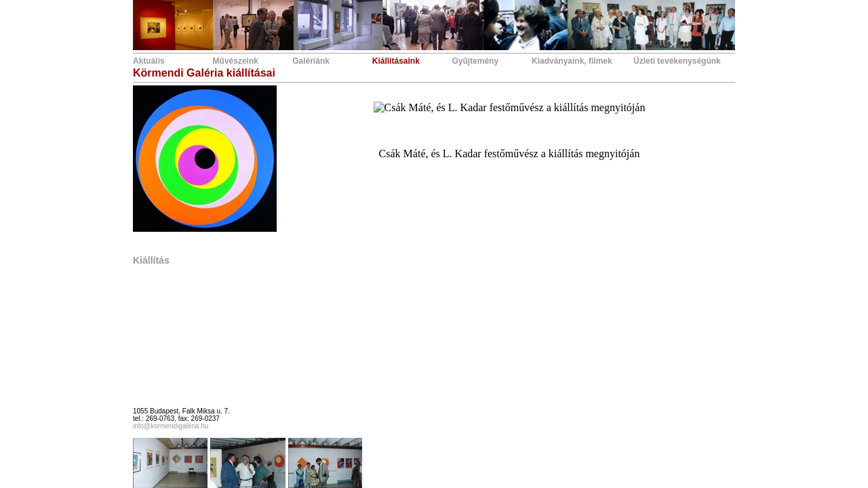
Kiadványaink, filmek (572, 61)
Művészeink (236, 61)
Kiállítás (151, 260)
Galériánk (311, 61)
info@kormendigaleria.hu (171, 426)
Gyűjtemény (475, 61)
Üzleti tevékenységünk (677, 61)
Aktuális (149, 61)
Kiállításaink (396, 61)
